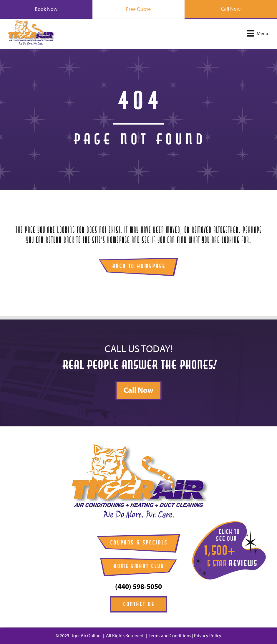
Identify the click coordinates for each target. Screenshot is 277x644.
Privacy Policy (208, 636)
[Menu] (258, 33)
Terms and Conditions (170, 636)
